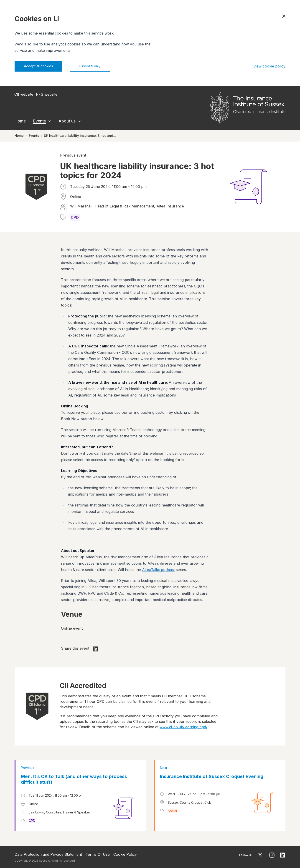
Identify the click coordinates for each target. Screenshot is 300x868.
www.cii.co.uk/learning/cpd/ (183, 728)
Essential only (96, 67)
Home (20, 122)
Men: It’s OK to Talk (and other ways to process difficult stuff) (74, 780)
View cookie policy (269, 67)
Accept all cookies (40, 67)
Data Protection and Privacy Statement (48, 854)
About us (67, 122)
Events (39, 122)
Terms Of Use (98, 854)
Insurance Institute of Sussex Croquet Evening (212, 777)
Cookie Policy (125, 854)
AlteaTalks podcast (158, 570)
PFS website (47, 95)
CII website (24, 95)
